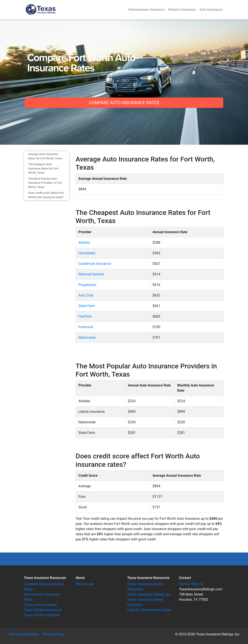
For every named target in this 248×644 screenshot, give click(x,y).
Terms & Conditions (24, 634)
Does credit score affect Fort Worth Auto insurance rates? (46, 195)
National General (91, 274)
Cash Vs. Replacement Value (149, 610)
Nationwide (87, 338)
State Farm (87, 306)
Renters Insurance (182, 10)
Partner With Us (191, 584)
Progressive (87, 285)
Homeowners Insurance (147, 10)
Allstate (84, 243)
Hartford (85, 316)
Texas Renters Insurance (43, 610)
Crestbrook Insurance (95, 264)
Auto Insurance (211, 10)
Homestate (87, 253)
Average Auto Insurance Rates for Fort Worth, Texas (45, 156)
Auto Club (86, 295)
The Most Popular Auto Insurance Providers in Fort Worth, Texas (45, 183)
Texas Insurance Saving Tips (149, 594)
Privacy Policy (54, 634)
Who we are (84, 584)
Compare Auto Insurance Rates (124, 103)
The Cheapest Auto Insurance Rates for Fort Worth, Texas (43, 168)
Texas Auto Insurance (40, 605)
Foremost (86, 327)
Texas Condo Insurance (42, 615)
